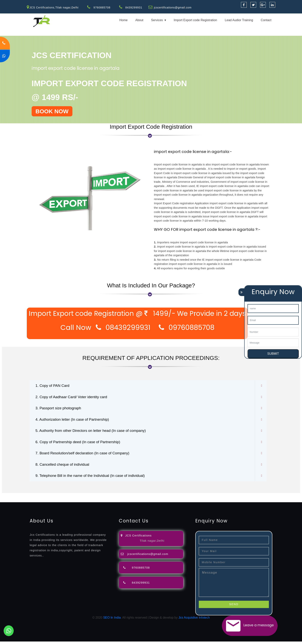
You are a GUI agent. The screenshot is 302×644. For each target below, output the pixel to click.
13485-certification (97, 502)
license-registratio (213, 498)
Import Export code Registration (195, 20)
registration (154, 498)
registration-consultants (43, 498)
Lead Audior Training (239, 20)
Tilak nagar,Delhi (152, 543)
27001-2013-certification (67, 502)
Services (157, 20)
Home (124, 20)
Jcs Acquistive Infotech (194, 620)
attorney (130, 498)
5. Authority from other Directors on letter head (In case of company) (94, 432)
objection (99, 498)
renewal (168, 498)
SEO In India (112, 620)
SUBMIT (273, 354)
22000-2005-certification (33, 502)
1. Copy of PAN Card (53, 386)
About (139, 20)
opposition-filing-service (76, 498)
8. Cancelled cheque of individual (64, 467)
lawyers (111, 498)
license (195, 498)
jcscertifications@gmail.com (173, 8)
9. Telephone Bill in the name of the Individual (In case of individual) (93, 478)
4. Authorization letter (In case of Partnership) (74, 420)
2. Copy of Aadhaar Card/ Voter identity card (73, 397)
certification (234, 498)
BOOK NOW (52, 111)
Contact (266, 20)
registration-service (13, 498)
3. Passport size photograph (59, 409)
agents (141, 498)
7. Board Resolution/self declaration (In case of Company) (85, 455)
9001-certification (270, 498)
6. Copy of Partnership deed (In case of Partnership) (80, 444)
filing (120, 498)
